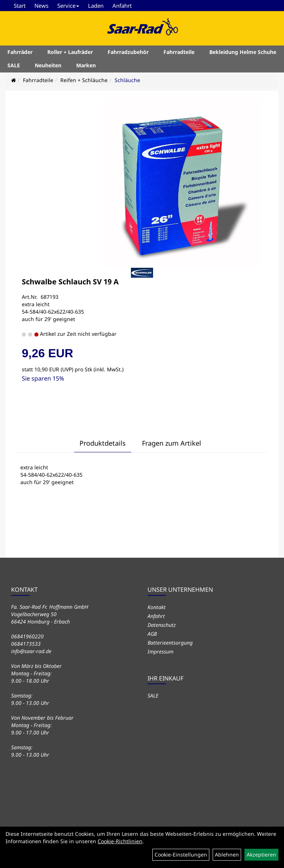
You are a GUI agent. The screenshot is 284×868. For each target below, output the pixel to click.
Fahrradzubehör (128, 53)
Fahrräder (20, 53)
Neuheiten (48, 66)
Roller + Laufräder (70, 53)
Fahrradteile (179, 53)
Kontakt (157, 607)
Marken (86, 66)
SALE (14, 66)
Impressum (160, 651)
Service (68, 6)
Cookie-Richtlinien (120, 841)
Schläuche (127, 80)
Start (20, 6)
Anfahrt (122, 6)
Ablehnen (227, 855)
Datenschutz (162, 625)
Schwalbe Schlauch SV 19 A (70, 282)
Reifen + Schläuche (84, 80)
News (41, 6)
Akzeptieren (261, 855)
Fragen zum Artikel (172, 443)
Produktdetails (103, 443)
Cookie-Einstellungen (181, 855)
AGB (152, 634)
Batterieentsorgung (170, 643)
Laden (96, 6)
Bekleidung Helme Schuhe (243, 53)
